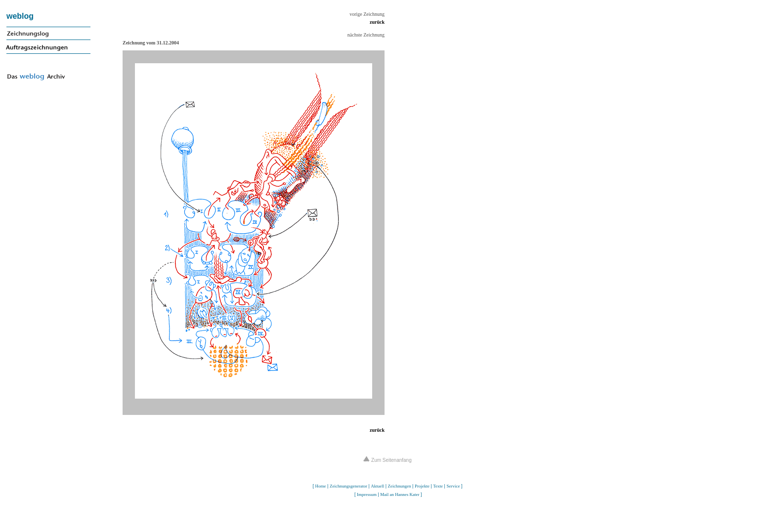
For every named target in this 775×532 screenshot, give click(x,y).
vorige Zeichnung (367, 14)
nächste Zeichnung (366, 35)
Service (453, 486)
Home (321, 486)
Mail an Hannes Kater (400, 494)
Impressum (367, 494)
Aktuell (377, 486)
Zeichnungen (400, 486)
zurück (377, 22)
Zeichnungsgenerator (348, 486)
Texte (438, 486)
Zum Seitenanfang (387, 460)
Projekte (422, 486)
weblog (20, 16)
